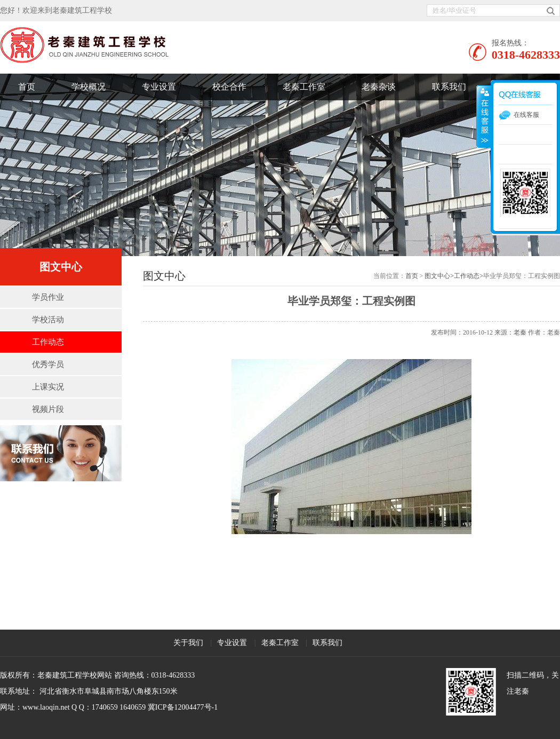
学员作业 (48, 297)
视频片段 (48, 409)
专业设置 (159, 87)
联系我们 (449, 87)
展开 (484, 117)
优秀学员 (48, 364)
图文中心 (437, 276)
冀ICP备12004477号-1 (183, 707)
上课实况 (48, 387)
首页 (27, 87)
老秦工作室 (304, 87)
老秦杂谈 (379, 87)
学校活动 (48, 320)
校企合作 (229, 87)
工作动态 (48, 342)
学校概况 (89, 87)
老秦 (520, 332)
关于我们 (188, 643)
